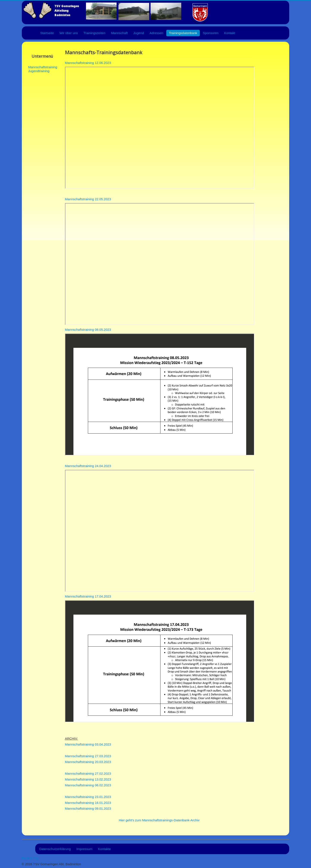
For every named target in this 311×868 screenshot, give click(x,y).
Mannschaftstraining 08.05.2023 (88, 330)
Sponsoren (211, 33)
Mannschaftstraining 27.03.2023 (88, 756)
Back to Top (30, 858)
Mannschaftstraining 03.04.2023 (88, 744)
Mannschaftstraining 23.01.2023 (88, 797)
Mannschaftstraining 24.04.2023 (88, 466)
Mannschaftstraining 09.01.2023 (88, 808)
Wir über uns (69, 33)
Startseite (47, 33)
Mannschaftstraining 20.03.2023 (88, 762)
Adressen (156, 33)
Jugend (139, 33)
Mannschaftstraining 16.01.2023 (88, 803)
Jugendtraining (38, 71)
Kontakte (104, 849)
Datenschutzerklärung (55, 849)
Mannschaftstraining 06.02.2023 (88, 785)
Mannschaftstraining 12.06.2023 (88, 63)
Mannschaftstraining (38, 67)
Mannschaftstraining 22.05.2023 (88, 199)
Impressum (84, 849)
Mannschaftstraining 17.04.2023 (88, 596)
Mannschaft (119, 33)
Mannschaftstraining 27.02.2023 (88, 773)
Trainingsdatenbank (183, 33)
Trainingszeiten (94, 33)
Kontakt (230, 33)
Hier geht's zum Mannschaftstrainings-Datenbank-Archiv (159, 820)
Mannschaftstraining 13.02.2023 (88, 779)
